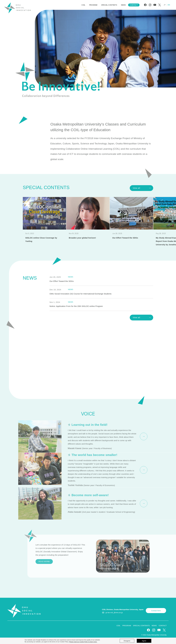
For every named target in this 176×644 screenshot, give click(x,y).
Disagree (127, 641)
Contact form (156, 611)
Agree (144, 641)
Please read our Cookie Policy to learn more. (83, 642)
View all (136, 188)
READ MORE (129, 436)
